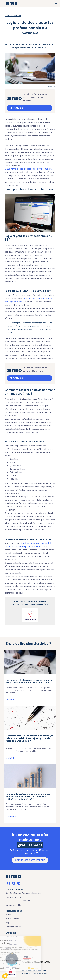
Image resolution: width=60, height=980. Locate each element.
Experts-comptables (14, 905)
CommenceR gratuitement (30, 860)
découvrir (16, 108)
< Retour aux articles (13, 16)
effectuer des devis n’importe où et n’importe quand (29, 300)
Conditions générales (14, 897)
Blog (7, 923)
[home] (11, 3)
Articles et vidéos (13, 919)
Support (9, 915)
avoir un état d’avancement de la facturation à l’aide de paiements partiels (28, 545)
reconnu (34, 972)
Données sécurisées (13, 893)
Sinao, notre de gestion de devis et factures (29, 169)
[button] (56, 4)
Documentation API (13, 927)
